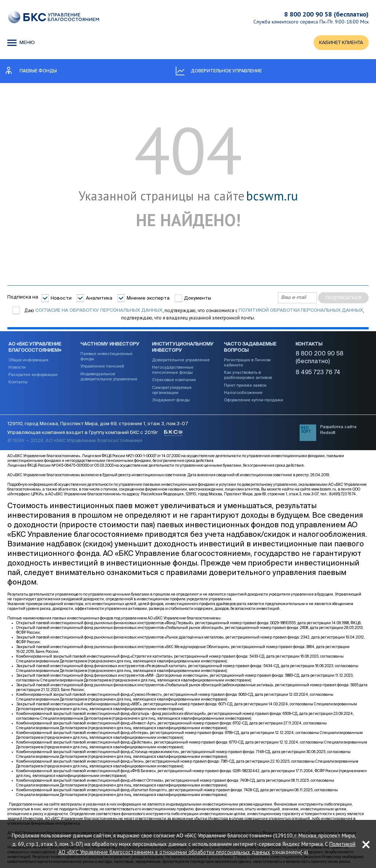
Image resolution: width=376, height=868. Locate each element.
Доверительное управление (181, 360)
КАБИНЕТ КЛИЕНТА (341, 43)
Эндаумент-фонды (171, 400)
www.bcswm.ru (324, 489)
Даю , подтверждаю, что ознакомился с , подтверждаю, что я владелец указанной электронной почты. (194, 314)
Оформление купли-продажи (254, 400)
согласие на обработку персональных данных (99, 310)
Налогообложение (243, 393)
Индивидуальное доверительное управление (109, 377)
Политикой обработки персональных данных (301, 310)
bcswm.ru (272, 196)
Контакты (18, 382)
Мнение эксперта (148, 298)
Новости (61, 298)
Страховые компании (174, 380)
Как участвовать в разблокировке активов (248, 375)
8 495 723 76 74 (318, 373)
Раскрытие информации (33, 375)
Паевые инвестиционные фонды (106, 356)
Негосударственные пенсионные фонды (173, 370)
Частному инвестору (110, 344)
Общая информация (28, 360)
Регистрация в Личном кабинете (247, 363)
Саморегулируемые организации (172, 390)
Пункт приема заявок (245, 385)
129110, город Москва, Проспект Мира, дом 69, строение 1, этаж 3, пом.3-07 (98, 424)
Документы (198, 298)
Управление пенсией (102, 366)
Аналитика (99, 298)
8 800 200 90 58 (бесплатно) (326, 14)
